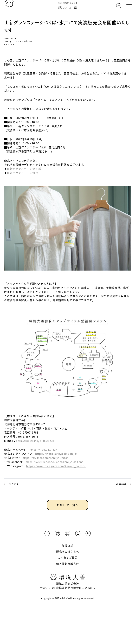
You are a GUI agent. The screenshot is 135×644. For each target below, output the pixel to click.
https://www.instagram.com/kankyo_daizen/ (56, 466)
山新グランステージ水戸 (23, 173)
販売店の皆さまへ (67, 552)
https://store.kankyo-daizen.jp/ (56, 454)
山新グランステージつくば (24, 169)
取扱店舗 (67, 546)
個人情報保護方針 (67, 564)
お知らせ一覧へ (67, 505)
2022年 (8, 41)
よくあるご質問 (67, 558)
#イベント (9, 45)
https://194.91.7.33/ (43, 450)
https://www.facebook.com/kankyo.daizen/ (54, 462)
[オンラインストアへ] (119, 6)
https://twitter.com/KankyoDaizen (45, 458)
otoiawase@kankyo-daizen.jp (35, 441)
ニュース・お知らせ (23, 41)
